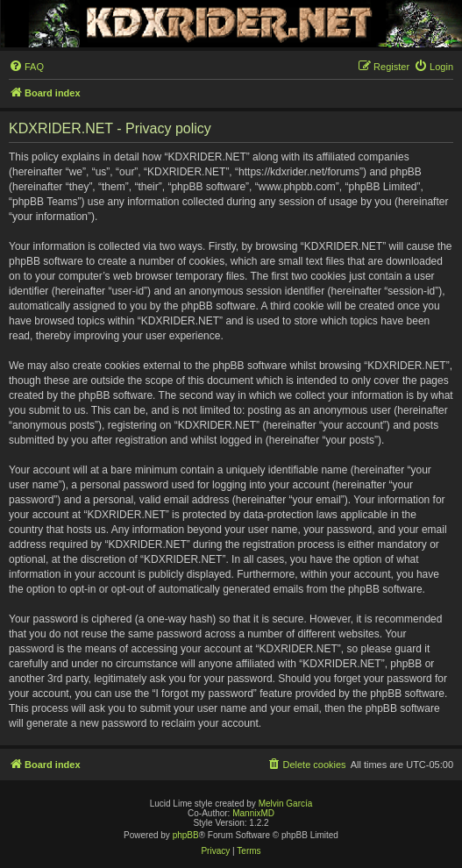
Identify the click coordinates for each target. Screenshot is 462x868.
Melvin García (286, 804)
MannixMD (253, 813)
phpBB (186, 835)
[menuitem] (26, 67)
